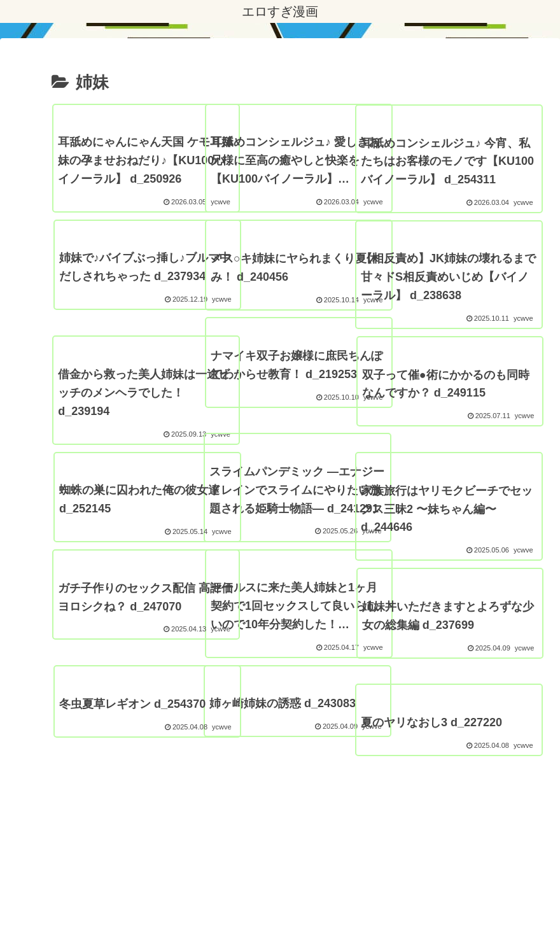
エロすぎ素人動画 (444, 903)
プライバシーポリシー (125, 903)
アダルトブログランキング (237, 903)
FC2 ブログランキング (349, 903)
